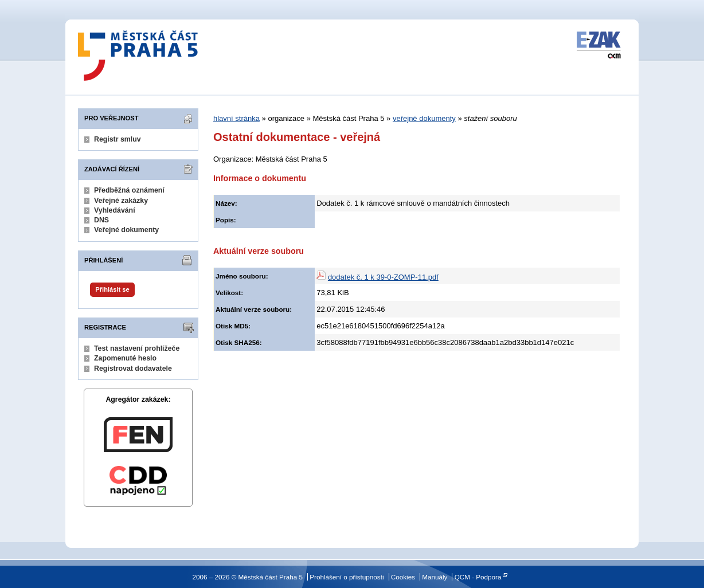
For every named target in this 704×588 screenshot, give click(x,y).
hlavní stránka (236, 118)
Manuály (435, 577)
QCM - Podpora (478, 577)
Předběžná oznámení (129, 190)
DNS (101, 220)
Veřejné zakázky (121, 201)
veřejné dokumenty (424, 118)
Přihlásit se (112, 289)
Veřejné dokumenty (126, 230)
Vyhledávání (115, 210)
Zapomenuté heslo (125, 358)
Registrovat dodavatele (133, 369)
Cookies (403, 577)
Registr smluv (118, 139)
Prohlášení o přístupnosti (347, 577)
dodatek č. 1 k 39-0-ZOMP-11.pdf (383, 277)
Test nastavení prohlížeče (137, 348)
